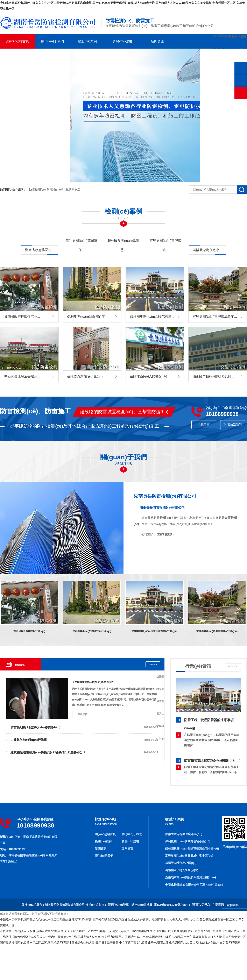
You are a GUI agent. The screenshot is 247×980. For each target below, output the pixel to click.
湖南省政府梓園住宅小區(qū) (184, 834)
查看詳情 (83, 714)
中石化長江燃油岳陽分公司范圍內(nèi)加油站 (194, 885)
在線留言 (204, 425)
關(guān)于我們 (52, 41)
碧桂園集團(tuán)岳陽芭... (123, 245)
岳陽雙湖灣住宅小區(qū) (181, 863)
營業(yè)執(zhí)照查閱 (208, 905)
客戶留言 (17, 56)
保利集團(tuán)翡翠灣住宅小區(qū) (188, 841)
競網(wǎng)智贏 (118, 905)
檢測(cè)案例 (87, 41)
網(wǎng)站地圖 (142, 905)
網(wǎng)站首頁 (17, 41)
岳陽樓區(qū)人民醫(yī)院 (181, 870)
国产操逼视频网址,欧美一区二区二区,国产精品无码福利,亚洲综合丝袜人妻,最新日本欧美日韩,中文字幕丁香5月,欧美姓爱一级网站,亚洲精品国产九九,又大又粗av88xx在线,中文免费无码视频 (120, 943)
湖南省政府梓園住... (40, 250)
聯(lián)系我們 (52, 56)
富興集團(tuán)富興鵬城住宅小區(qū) (189, 856)
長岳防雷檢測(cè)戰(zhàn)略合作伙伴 (93, 682)
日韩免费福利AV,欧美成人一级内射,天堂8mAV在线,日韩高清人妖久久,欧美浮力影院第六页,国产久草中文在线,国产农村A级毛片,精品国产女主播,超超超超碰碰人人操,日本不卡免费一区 (129, 937)
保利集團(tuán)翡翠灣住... (82, 245)
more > (153, 664)
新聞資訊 (157, 41)
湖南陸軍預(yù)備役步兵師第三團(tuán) (190, 877)
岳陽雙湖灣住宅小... (207, 250)
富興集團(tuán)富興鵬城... (165, 245)
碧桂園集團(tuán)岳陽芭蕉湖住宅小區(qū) (192, 848)
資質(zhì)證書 (122, 41)
